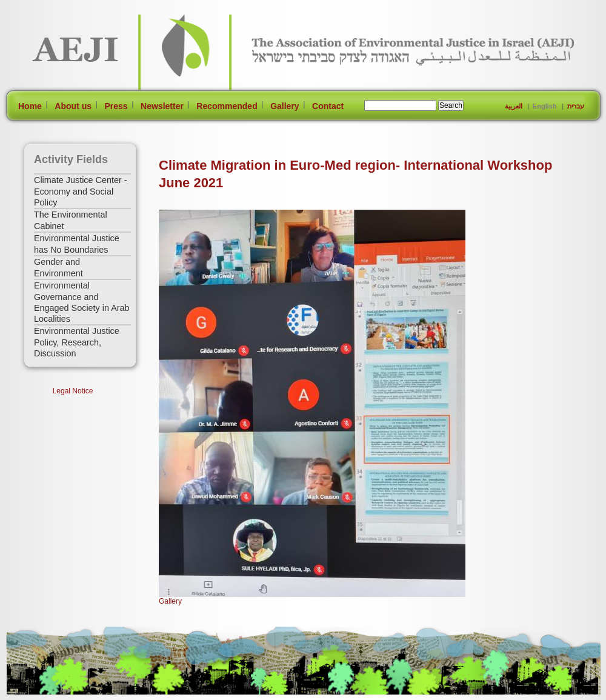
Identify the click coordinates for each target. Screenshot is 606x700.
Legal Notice (73, 391)
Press (116, 106)
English (545, 106)
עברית (576, 106)
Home (30, 106)
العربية (514, 106)
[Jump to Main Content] (45, 694)
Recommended (227, 106)
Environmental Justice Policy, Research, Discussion (77, 342)
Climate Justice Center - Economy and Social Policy (81, 191)
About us (73, 106)
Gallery (285, 106)
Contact (328, 106)
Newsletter (162, 106)
